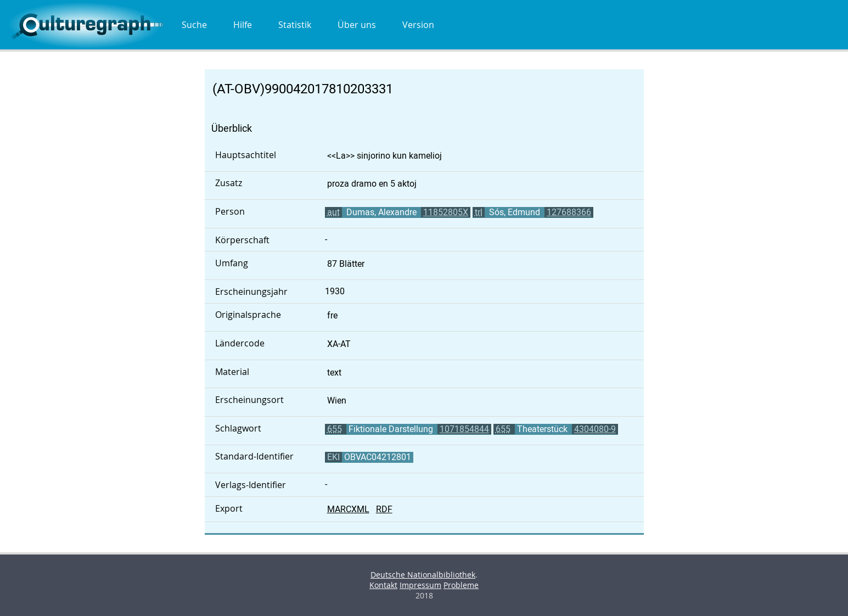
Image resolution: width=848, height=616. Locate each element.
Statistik (295, 25)
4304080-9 (595, 429)
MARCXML (348, 509)
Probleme (461, 585)
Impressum (420, 585)
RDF (384, 509)
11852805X (446, 212)
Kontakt (383, 585)
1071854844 (464, 429)
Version (418, 25)
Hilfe (243, 25)
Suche (194, 25)
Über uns (357, 25)
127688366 (569, 212)
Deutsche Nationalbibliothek (423, 575)
